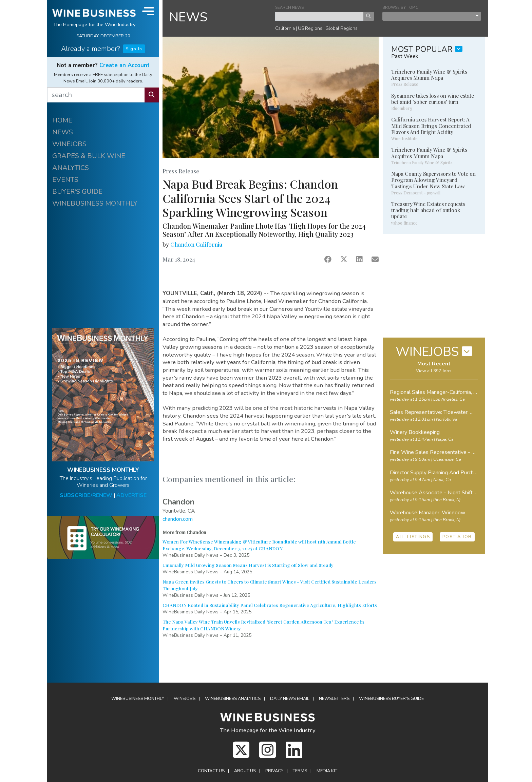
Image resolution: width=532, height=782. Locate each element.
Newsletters (334, 699)
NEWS (63, 132)
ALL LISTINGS (413, 537)
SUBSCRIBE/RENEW (86, 495)
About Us (245, 771)
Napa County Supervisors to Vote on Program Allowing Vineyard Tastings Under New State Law (433, 180)
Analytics (233, 699)
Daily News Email (290, 699)
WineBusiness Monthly (138, 699)
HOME (62, 120)
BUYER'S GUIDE (77, 192)
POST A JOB (457, 537)
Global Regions (341, 28)
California (285, 28)
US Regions (310, 28)
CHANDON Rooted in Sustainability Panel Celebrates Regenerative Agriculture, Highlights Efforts (270, 605)
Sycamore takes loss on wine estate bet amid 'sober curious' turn (433, 99)
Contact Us (211, 771)
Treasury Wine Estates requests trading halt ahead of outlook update (428, 210)
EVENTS (65, 180)
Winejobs (185, 699)
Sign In (134, 49)
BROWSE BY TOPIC (400, 8)
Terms (300, 771)
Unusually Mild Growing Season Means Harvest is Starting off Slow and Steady (248, 565)
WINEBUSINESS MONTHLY (95, 203)
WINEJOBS (69, 144)
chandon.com (178, 519)
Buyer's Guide (391, 699)
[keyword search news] (319, 16)
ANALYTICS (71, 168)
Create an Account (125, 65)
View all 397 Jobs (434, 371)
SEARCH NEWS (289, 8)
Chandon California (196, 244)
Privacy (274, 771)
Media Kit (327, 771)
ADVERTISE (131, 495)
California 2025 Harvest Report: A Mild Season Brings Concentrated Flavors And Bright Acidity (431, 126)
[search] (96, 95)
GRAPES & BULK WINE (89, 156)
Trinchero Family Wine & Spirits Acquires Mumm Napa (429, 75)
